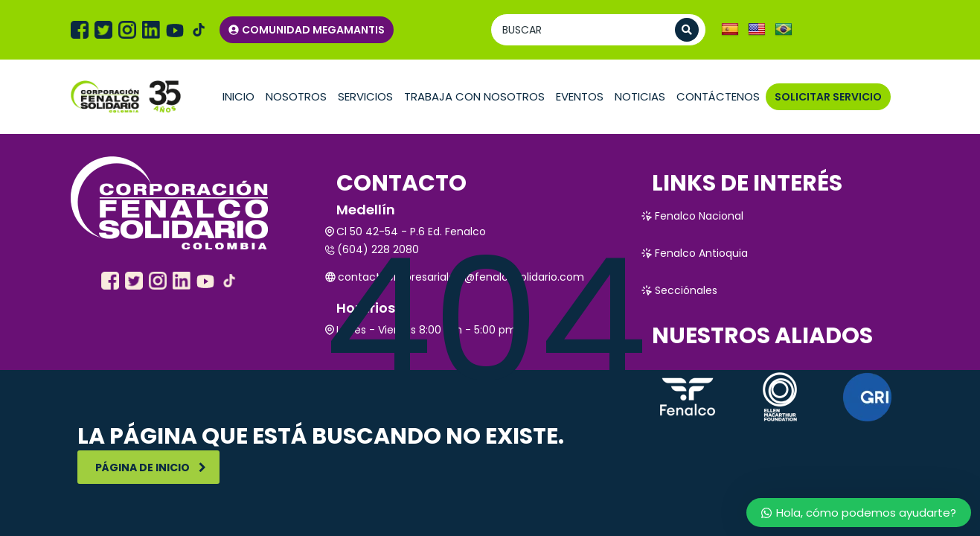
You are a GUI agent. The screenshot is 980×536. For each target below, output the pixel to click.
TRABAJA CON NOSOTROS (474, 96)
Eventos (580, 96)
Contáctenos (718, 96)
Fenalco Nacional (692, 216)
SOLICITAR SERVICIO (828, 97)
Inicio (238, 96)
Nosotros (296, 96)
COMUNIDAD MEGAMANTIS (307, 30)
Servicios (365, 96)
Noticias (640, 96)
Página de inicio (151, 468)
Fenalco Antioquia (694, 253)
